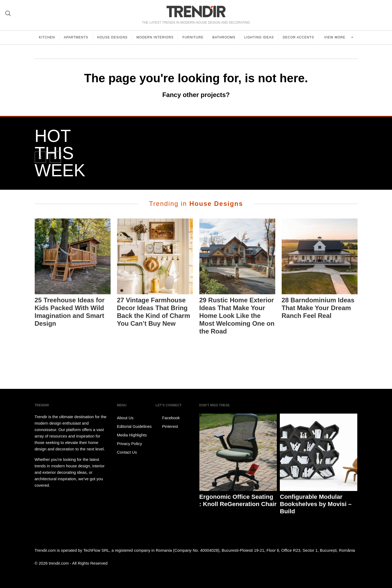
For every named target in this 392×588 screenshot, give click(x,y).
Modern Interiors (155, 37)
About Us (125, 418)
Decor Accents (298, 37)
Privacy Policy (130, 444)
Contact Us (127, 452)
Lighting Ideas (259, 37)
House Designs (112, 37)
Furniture (193, 37)
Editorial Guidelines (134, 426)
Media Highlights (132, 435)
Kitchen (47, 37)
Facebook (168, 418)
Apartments (76, 37)
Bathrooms (224, 37)
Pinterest (167, 426)
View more (335, 37)
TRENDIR (196, 11)
